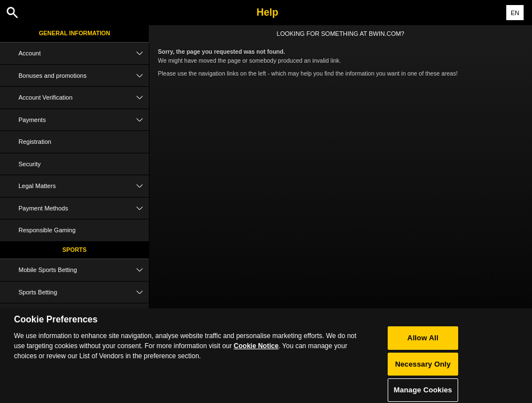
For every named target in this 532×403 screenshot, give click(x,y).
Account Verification (84, 98)
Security (30, 164)
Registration (35, 142)
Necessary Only (423, 369)
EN (515, 13)
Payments (84, 120)
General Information (74, 33)
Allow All (423, 342)
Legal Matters (84, 186)
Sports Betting (84, 292)
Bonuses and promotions (84, 76)
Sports (75, 250)
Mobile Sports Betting (84, 270)
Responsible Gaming (47, 230)
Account (84, 53)
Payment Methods (84, 208)
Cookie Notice (256, 351)
